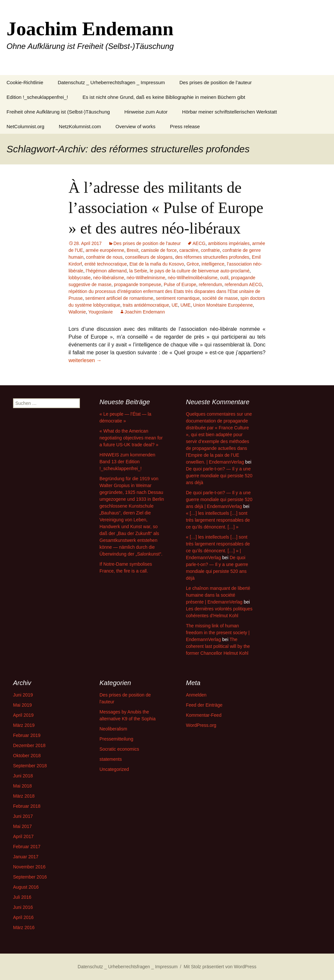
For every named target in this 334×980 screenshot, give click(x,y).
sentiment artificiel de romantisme (119, 298)
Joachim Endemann (145, 312)
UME (185, 305)
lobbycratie (80, 278)
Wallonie (77, 312)
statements (111, 759)
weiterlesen (85, 360)
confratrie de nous (104, 257)
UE (175, 305)
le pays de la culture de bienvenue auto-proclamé (200, 271)
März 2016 (24, 927)
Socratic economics (119, 749)
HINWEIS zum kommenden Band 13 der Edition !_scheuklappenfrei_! (127, 462)
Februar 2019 (27, 735)
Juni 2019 (23, 695)
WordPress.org (201, 725)
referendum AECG (243, 284)
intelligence (213, 264)
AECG (199, 243)
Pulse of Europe (180, 284)
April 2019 (23, 715)
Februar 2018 (27, 806)
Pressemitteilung (116, 739)
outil (224, 278)
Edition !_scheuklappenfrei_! (37, 97)
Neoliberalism (113, 729)
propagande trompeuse (137, 284)
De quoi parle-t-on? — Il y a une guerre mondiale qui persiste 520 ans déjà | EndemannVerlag (219, 499)
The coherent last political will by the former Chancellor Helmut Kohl (218, 646)
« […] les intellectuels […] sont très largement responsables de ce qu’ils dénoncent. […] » (218, 520)
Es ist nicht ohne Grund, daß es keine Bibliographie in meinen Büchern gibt (164, 97)
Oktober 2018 (27, 756)
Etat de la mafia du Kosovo (157, 264)
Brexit (133, 250)
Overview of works (136, 126)
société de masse (220, 298)
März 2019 (24, 725)
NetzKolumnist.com (80, 126)
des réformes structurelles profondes (212, 257)
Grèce (193, 264)
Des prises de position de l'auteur (147, 243)
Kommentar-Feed (204, 715)
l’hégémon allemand (106, 271)
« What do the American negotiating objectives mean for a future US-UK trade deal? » (131, 438)
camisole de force (159, 250)
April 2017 (23, 836)
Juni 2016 (23, 907)
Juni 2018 (23, 776)
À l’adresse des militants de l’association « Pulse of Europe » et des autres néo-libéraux (166, 208)
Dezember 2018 (29, 745)
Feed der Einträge (204, 705)
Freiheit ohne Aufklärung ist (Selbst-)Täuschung (58, 112)
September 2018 (30, 766)
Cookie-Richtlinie (25, 82)
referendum (210, 284)
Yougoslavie (101, 312)
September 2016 (30, 877)
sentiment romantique (178, 298)
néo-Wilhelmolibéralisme (193, 278)
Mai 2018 (23, 786)
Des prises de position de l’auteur (216, 82)
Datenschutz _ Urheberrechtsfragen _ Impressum (111, 82)
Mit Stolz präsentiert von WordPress (220, 967)
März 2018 (24, 796)
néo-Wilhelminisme (146, 278)
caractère (189, 250)
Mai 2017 (23, 826)
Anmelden (196, 695)
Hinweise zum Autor (146, 112)
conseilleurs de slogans (149, 257)
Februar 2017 (27, 847)
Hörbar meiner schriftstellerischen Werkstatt (229, 112)
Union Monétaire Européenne (223, 305)
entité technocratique (106, 264)
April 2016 (23, 917)
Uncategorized (114, 769)
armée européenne (105, 250)
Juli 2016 (22, 897)
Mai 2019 (23, 705)
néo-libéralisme (108, 278)
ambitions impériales (229, 243)
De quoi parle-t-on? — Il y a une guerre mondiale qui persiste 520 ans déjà (219, 476)
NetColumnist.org (25, 126)
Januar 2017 (26, 857)
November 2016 (29, 867)
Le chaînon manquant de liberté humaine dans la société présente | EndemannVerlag (218, 595)
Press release (185, 126)
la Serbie (138, 271)
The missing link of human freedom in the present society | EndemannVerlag (218, 633)
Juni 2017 (23, 816)
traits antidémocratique (146, 305)
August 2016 (26, 887)
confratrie (210, 250)
